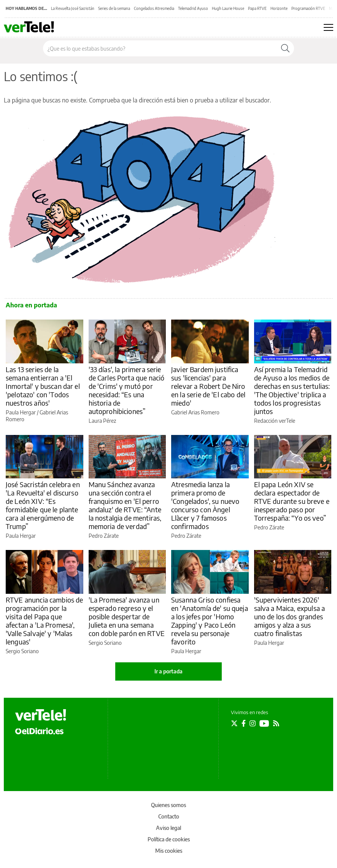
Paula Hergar (21, 412)
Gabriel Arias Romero (195, 412)
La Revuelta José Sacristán (73, 8)
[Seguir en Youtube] (264, 723)
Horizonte (279, 8)
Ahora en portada (31, 305)
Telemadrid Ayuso (193, 8)
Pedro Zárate (104, 536)
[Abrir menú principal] (328, 27)
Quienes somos (168, 805)
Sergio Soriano (22, 651)
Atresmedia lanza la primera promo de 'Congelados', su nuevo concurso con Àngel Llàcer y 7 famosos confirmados (205, 505)
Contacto (169, 816)
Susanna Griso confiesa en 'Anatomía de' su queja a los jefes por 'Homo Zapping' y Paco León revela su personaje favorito (210, 621)
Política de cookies (169, 839)
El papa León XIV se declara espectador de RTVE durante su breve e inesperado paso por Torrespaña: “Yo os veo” (292, 501)
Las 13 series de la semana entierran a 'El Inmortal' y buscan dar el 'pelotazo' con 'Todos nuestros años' (43, 386)
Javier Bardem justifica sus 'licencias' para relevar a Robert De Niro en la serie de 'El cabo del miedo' (208, 386)
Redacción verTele (275, 421)
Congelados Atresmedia (154, 8)
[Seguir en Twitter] (234, 723)
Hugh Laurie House (228, 8)
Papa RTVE (257, 8)
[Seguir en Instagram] (253, 723)
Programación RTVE (308, 8)
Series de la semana (114, 8)
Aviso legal (168, 828)
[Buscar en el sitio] (160, 48)
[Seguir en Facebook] (244, 723)
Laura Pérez (102, 421)
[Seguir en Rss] (276, 723)
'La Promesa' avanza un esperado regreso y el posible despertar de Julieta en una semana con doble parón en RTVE (127, 616)
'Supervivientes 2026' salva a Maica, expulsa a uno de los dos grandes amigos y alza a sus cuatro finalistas (290, 616)
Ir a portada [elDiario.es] (168, 671)
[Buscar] (285, 48)
